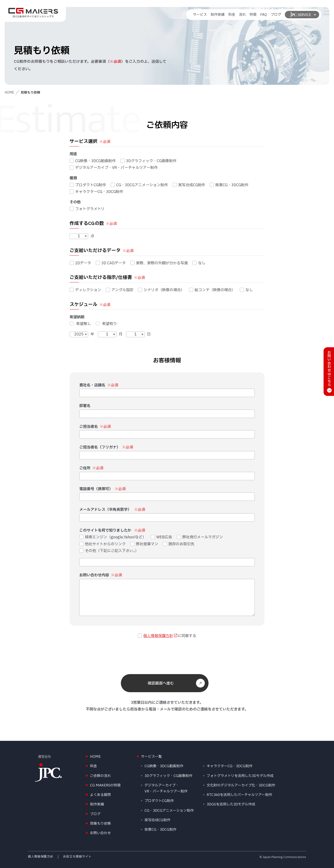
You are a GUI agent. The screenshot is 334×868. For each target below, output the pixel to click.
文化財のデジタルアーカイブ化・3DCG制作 (241, 785)
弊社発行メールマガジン (200, 537)
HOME (9, 93)
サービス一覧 (151, 757)
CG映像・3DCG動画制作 (93, 161)
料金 (232, 15)
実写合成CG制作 (189, 185)
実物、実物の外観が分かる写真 (159, 263)
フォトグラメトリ (87, 209)
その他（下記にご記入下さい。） (109, 551)
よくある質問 (100, 795)
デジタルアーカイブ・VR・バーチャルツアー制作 (114, 168)
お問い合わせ (100, 833)
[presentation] (167, 655)
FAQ (264, 15)
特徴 (253, 15)
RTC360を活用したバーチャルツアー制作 (239, 795)
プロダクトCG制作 (88, 185)
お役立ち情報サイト (77, 857)
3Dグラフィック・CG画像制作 (148, 161)
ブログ (276, 15)
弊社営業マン (144, 544)
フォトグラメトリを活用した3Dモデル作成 (240, 776)
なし (199, 263)
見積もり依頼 (100, 824)
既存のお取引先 (179, 544)
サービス (200, 15)
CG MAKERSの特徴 (105, 785)
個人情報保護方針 (158, 636)
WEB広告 (161, 537)
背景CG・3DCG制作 (229, 185)
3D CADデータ (111, 263)
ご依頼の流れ (100, 776)
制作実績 (218, 15)
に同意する (167, 636)
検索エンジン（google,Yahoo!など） (113, 537)
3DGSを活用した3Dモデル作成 (231, 804)
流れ (242, 15)
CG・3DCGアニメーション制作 (139, 185)
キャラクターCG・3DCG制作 (96, 192)
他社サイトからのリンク (103, 544)
